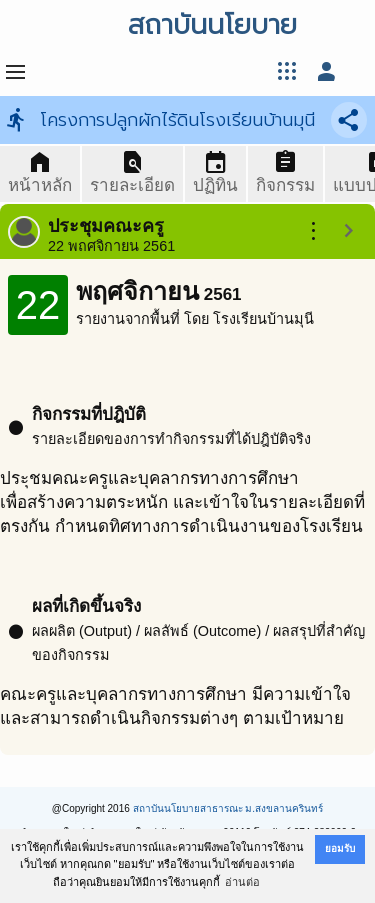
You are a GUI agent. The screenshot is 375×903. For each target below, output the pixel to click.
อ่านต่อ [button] (242, 882)
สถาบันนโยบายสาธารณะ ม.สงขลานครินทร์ (228, 808)
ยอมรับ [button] (340, 848)
